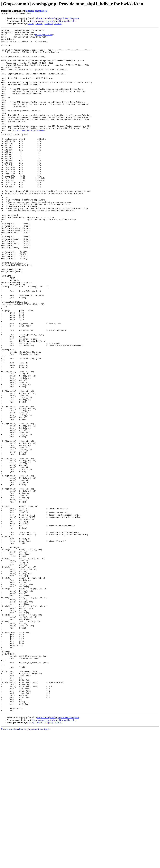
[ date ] (31, 24)
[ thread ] (39, 24)
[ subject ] (48, 24)
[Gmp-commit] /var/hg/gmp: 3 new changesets (57, 18)
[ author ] (58, 24)
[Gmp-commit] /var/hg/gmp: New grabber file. (54, 21)
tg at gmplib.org (44, 36)
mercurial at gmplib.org (36, 11)
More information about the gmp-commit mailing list (26, 865)
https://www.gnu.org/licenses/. (29, 151)
